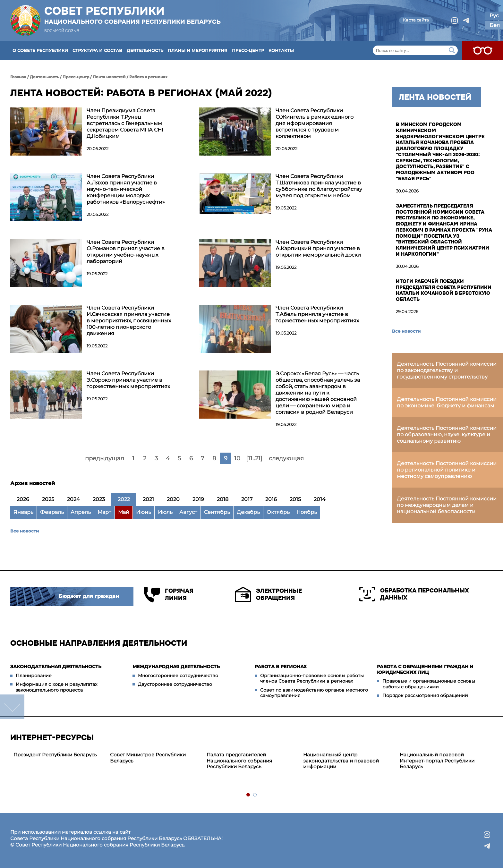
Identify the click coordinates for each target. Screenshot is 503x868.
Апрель (81, 512)
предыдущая (105, 458)
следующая (286, 458)
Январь (23, 512)
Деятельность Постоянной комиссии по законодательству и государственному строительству (447, 370)
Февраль (52, 512)
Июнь (144, 512)
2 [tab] (255, 795)
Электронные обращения (268, 594)
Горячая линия (169, 595)
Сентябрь (217, 512)
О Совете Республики (40, 50)
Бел (495, 25)
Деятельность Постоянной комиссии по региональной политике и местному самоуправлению (447, 470)
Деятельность (145, 50)
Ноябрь (307, 512)
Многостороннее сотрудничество (178, 676)
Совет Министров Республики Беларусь (148, 758)
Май (124, 512)
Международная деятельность (176, 667)
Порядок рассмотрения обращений (425, 695)
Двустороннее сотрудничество (175, 684)
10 (237, 458)
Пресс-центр (248, 50)
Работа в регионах (148, 77)
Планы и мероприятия (198, 50)
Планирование (34, 676)
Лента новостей (109, 77)
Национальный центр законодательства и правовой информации (341, 761)
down (12, 707)
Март (104, 512)
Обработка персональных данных (414, 594)
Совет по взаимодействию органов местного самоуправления (314, 693)
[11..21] (254, 458)
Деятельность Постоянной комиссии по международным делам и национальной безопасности (447, 505)
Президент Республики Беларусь (55, 755)
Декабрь (248, 512)
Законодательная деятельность (56, 667)
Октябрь (278, 512)
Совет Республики (132, 15)
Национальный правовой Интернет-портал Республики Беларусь (437, 761)
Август (188, 512)
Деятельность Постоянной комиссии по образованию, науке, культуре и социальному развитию (447, 434)
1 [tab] (248, 795)
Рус (494, 16)
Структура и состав (97, 50)
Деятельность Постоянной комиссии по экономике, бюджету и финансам (447, 402)
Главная (18, 77)
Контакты (281, 50)
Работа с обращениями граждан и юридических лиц (425, 669)
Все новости (25, 531)
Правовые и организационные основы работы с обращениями (429, 684)
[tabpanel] (59, 755)
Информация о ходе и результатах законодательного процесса (56, 687)
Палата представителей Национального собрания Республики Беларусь (239, 761)
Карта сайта (416, 20)
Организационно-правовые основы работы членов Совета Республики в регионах (312, 678)
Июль (165, 512)
